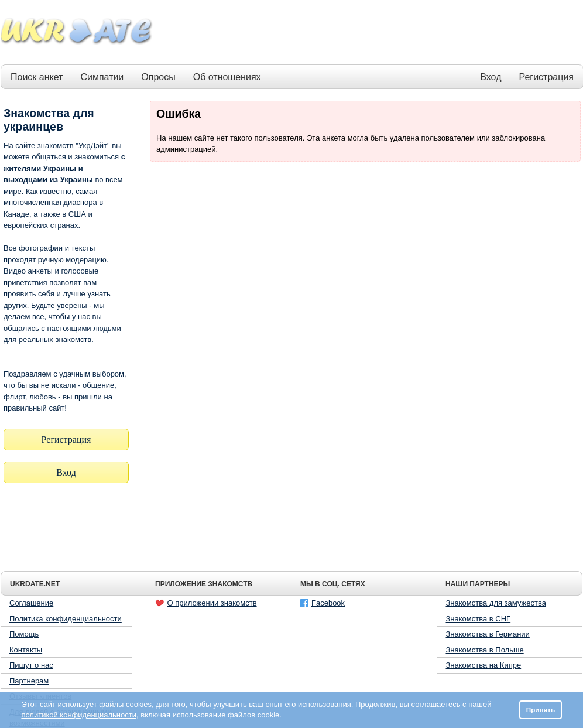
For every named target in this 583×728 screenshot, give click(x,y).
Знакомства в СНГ (479, 619)
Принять (541, 710)
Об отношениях (227, 77)
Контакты (26, 650)
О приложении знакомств (206, 603)
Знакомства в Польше (485, 650)
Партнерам (29, 681)
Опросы (158, 77)
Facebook (323, 603)
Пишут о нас (31, 665)
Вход (491, 77)
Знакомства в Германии (488, 634)
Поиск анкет (37, 77)
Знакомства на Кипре (484, 665)
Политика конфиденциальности (66, 619)
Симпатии (102, 77)
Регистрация (546, 77)
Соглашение (31, 603)
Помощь (24, 634)
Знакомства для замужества (496, 603)
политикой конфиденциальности (79, 715)
